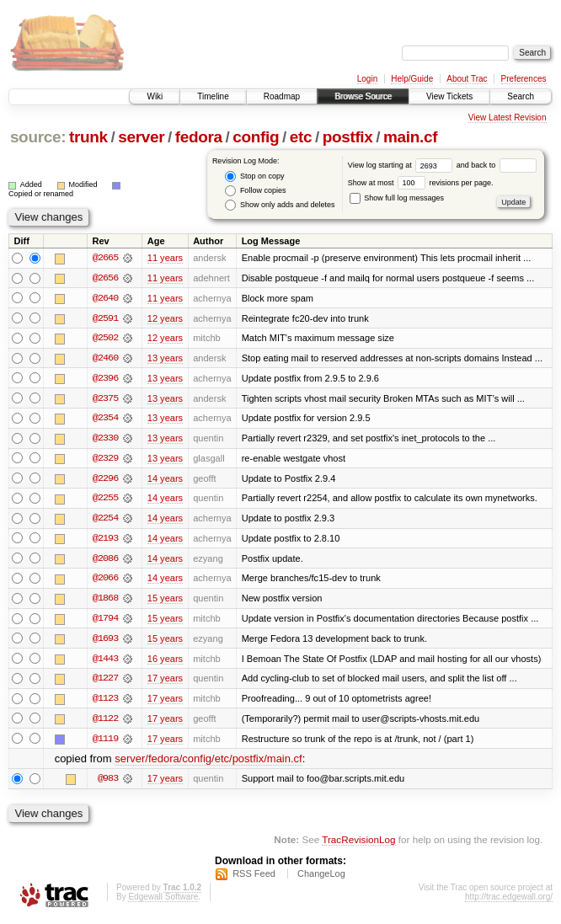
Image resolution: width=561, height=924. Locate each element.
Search (521, 96)
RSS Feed (254, 879)
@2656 (105, 278)
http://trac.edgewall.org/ (509, 902)
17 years (165, 682)
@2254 (105, 521)
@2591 (105, 318)
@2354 (105, 419)
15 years (165, 601)
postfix (348, 137)
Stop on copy (254, 176)
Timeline (213, 96)
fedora (199, 137)
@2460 (105, 359)
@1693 (105, 642)
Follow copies (255, 191)
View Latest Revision (508, 118)
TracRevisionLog (358, 844)
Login (367, 79)
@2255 (105, 500)
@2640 (105, 298)
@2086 (105, 561)
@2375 (105, 399)
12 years (165, 318)
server (141, 137)
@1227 (105, 682)
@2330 (105, 440)
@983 (108, 783)
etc (301, 137)
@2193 (105, 541)
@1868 (105, 601)
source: (38, 137)
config (256, 137)
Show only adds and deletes (280, 205)
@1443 (105, 662)
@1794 (105, 622)
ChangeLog (321, 879)
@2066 (105, 581)
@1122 (105, 723)
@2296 (105, 480)
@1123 (105, 702)
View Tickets (449, 96)
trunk (88, 137)
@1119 (105, 743)
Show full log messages (397, 198)
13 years (165, 359)
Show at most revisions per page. (421, 183)
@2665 (105, 258)
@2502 (105, 339)
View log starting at (402, 165)
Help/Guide (412, 79)
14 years (165, 480)
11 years (165, 258)
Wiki (155, 96)
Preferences (524, 79)
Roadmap (282, 96)
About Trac (467, 79)
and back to (497, 165)
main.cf (410, 137)
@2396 (105, 379)
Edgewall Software (163, 902)
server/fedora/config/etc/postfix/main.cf (208, 764)
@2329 (105, 460)
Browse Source (363, 96)
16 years (165, 662)
